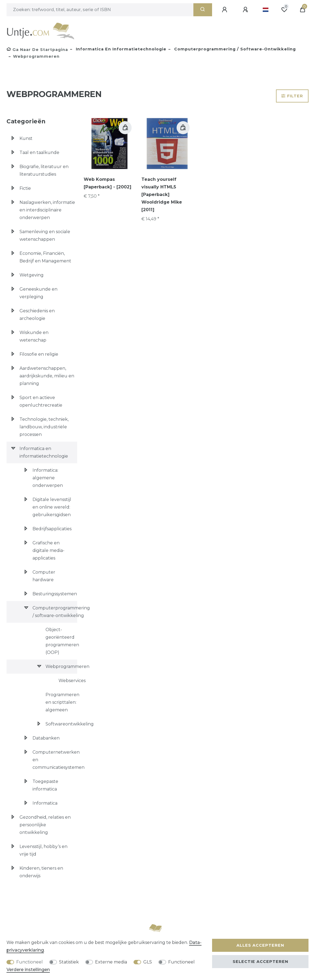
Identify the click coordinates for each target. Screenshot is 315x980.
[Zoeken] (203, 10)
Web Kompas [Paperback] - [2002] (108, 183)
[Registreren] (246, 10)
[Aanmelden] (225, 10)
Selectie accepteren (260, 962)
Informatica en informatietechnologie (120, 49)
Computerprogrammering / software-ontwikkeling (234, 49)
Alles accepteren (260, 945)
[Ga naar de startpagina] (37, 50)
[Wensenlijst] (284, 10)
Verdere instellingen (28, 970)
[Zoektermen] (100, 10)
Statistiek (69, 962)
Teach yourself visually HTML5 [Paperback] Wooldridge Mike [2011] (162, 195)
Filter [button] (292, 96)
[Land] (266, 10)
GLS (148, 962)
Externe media (111, 962)
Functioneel (30, 962)
